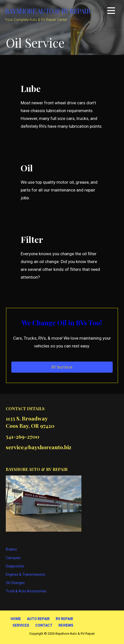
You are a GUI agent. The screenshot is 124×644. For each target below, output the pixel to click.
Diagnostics (15, 566)
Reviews (66, 625)
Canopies (13, 558)
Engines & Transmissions (26, 574)
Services (21, 625)
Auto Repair (38, 619)
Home (16, 619)
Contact (44, 625)
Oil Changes (15, 583)
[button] (111, 11)
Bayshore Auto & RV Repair (48, 11)
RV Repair (64, 619)
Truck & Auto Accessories (26, 591)
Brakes (11, 549)
